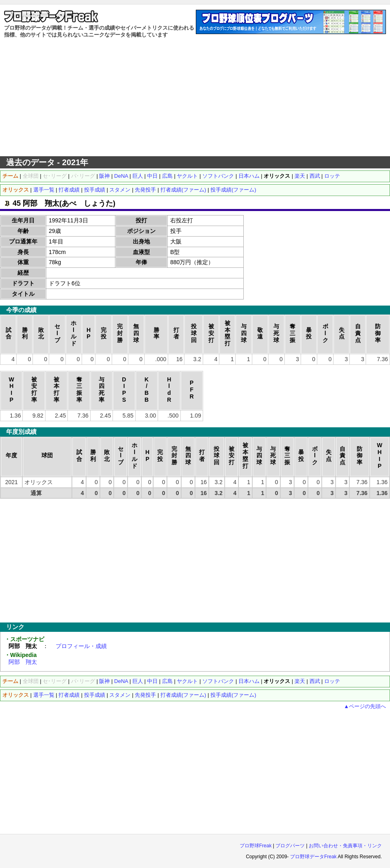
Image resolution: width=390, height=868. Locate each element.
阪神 (104, 176)
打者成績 (69, 190)
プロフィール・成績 (81, 646)
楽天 (300, 176)
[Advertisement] (195, 97)
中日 (152, 176)
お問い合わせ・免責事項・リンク (345, 846)
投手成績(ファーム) (233, 190)
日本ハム (249, 176)
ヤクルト (187, 176)
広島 (167, 176)
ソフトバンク (218, 176)
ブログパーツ (290, 846)
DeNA (121, 176)
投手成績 (95, 190)
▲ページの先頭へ (365, 706)
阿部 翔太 (23, 662)
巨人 (138, 176)
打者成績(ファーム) (183, 190)
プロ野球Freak (256, 846)
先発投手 (145, 190)
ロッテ (332, 176)
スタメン (120, 190)
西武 (315, 176)
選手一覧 (44, 190)
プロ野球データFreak (313, 857)
